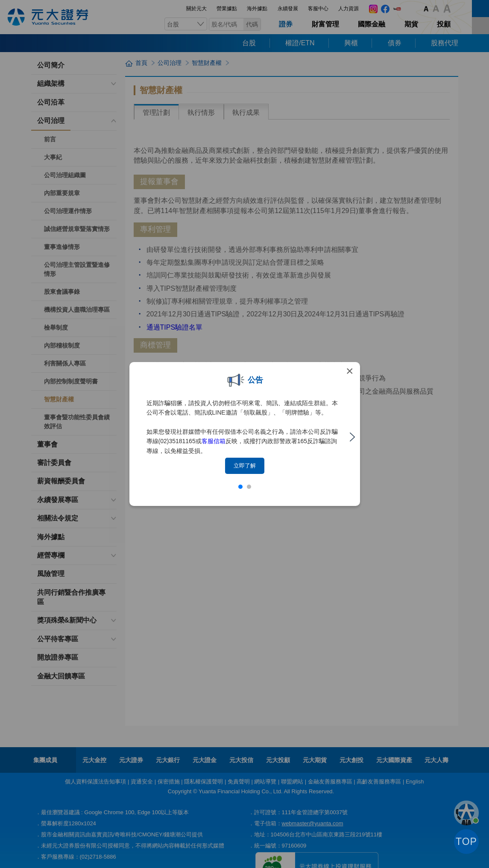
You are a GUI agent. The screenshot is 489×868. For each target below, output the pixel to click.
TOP (466, 842)
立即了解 (245, 466)
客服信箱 (214, 441)
